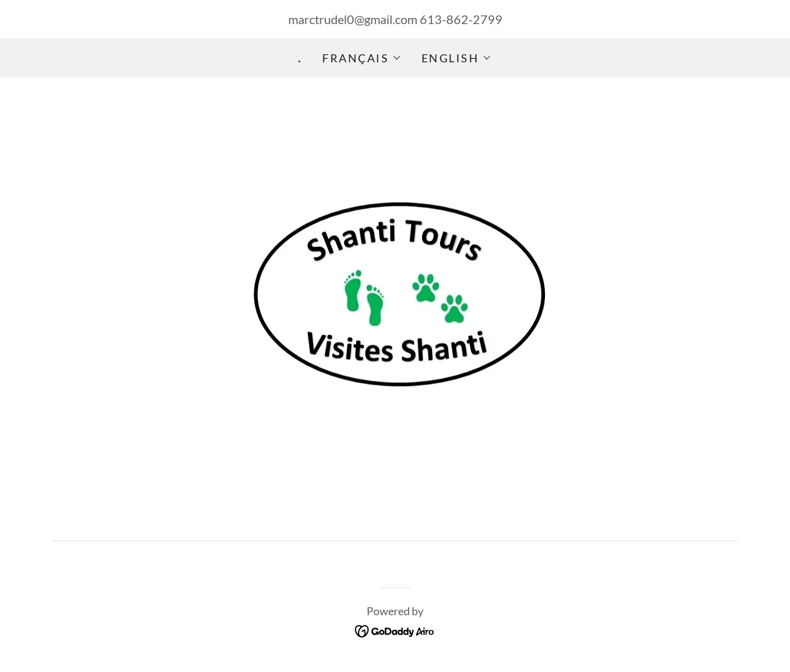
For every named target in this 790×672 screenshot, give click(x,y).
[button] (362, 58)
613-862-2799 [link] (461, 19)
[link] (395, 629)
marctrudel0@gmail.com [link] (353, 19)
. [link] (300, 58)
